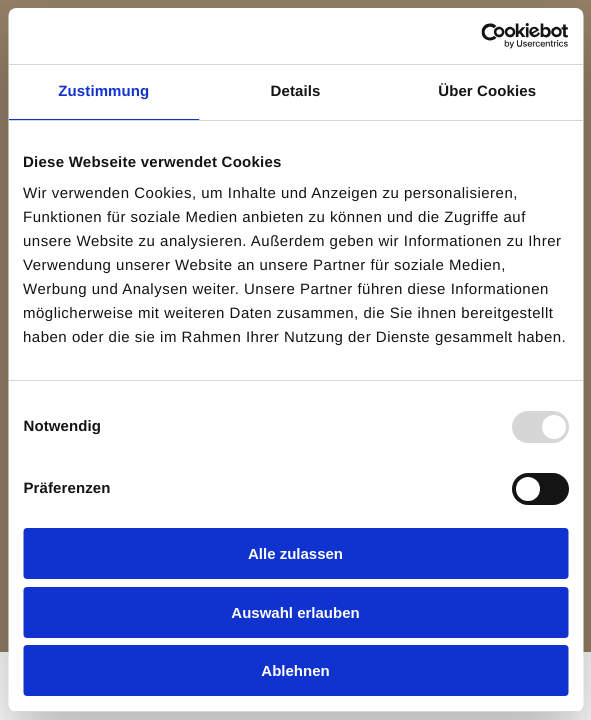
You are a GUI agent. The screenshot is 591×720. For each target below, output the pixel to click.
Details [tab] (296, 91)
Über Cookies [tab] (487, 91)
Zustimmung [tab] (103, 91)
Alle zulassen (295, 553)
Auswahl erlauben (295, 612)
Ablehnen (295, 670)
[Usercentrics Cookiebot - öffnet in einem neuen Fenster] (480, 36)
